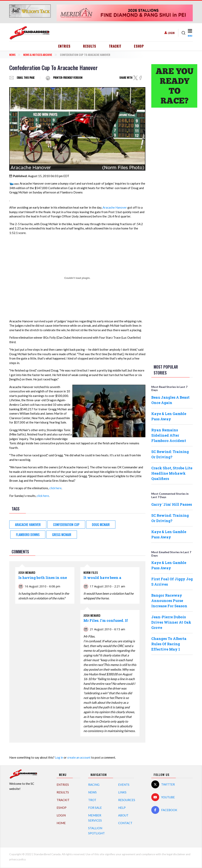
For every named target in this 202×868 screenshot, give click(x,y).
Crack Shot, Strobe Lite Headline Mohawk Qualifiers (172, 473)
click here (55, 488)
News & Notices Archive (38, 55)
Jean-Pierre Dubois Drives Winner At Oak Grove (171, 622)
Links (122, 792)
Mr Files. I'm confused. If (106, 620)
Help (122, 808)
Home (61, 823)
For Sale (95, 808)
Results (90, 46)
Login (171, 33)
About (123, 815)
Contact (125, 823)
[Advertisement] (172, 173)
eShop (139, 46)
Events (124, 785)
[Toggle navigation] (190, 33)
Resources (127, 800)
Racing (94, 785)
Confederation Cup (66, 525)
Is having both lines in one (43, 578)
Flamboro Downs (28, 535)
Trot (92, 800)
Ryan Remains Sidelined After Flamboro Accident (169, 435)
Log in (59, 757)
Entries (64, 46)
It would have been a (102, 578)
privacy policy (17, 859)
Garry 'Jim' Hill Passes (172, 504)
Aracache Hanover (115, 207)
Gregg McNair (62, 535)
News (12, 55)
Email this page (26, 78)
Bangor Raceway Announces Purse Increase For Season (169, 601)
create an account (79, 757)
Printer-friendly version (68, 78)
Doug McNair (101, 525)
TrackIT (115, 46)
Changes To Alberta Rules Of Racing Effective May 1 (169, 644)
